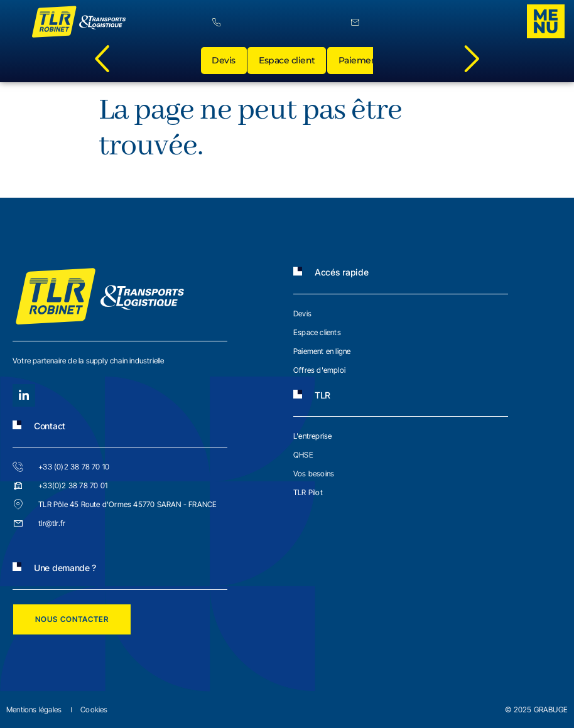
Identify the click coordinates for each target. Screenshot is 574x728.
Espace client (290, 63)
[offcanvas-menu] (546, 21)
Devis (225, 63)
